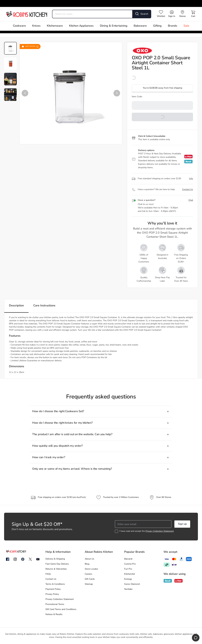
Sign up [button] (182, 524)
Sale (186, 26)
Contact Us (188, 190)
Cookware (19, 26)
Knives (36, 26)
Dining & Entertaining (114, 26)
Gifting (157, 26)
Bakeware (140, 26)
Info (191, 179)
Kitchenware (55, 26)
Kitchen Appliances (81, 26)
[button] (25, 93)
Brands (173, 26)
